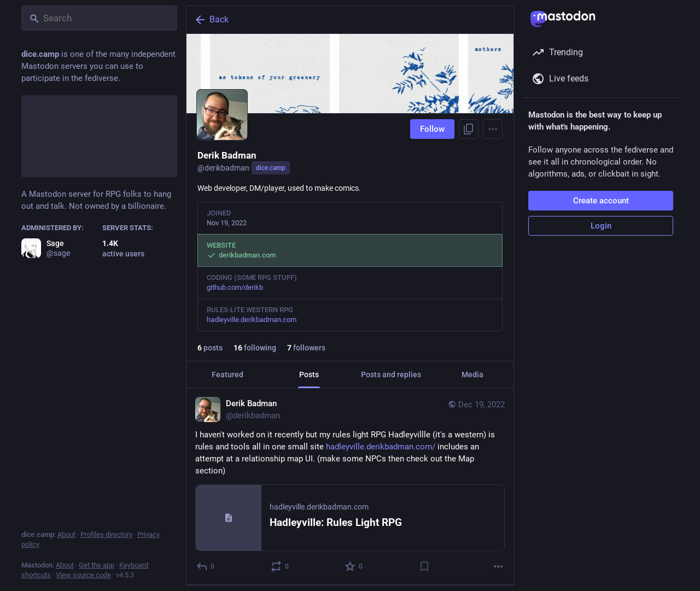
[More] (498, 566)
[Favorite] (354, 566)
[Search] (99, 18)
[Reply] (206, 566)
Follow (432, 129)
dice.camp (271, 168)
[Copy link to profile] (469, 129)
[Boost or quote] (280, 566)
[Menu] (493, 129)
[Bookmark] (424, 566)
